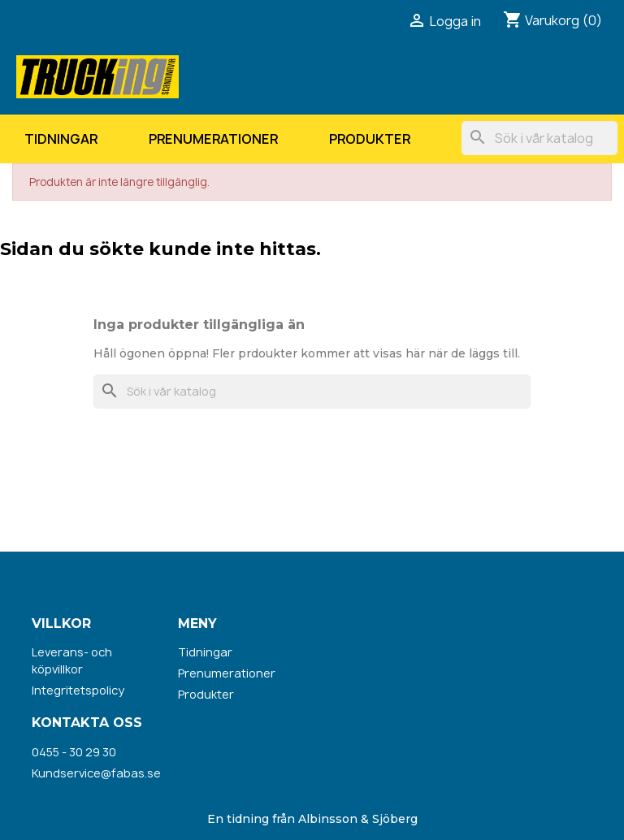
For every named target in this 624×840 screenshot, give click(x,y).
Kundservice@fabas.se (96, 773)
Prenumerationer (213, 139)
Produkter (370, 139)
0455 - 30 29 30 (74, 752)
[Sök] (539, 138)
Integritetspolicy (78, 690)
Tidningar (61, 139)
